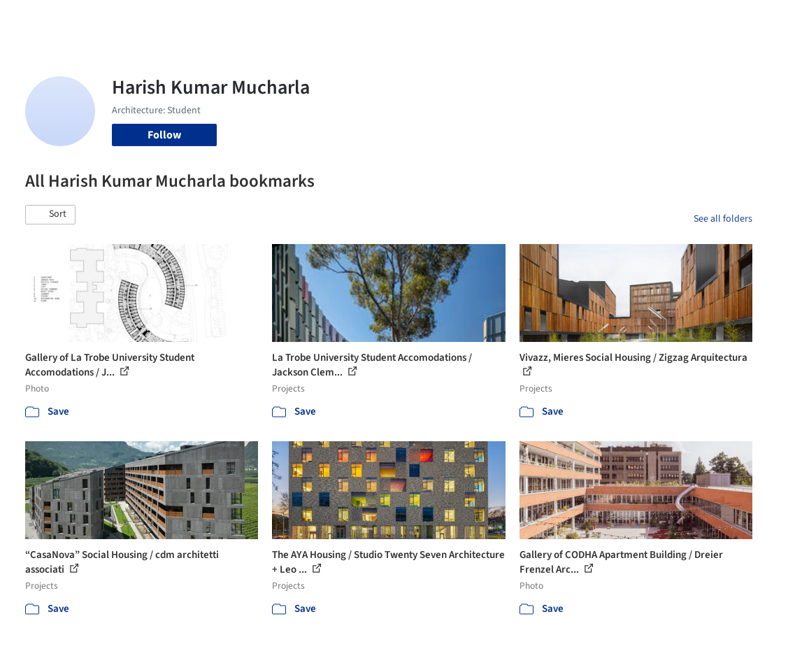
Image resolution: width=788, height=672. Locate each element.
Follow (164, 135)
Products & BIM (398, 20)
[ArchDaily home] (36, 20)
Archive (569, 20)
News (529, 20)
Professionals (475, 20)
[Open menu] (752, 20)
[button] (50, 215)
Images (336, 20)
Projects (291, 20)
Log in (637, 20)
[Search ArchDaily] (176, 20)
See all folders (723, 219)
